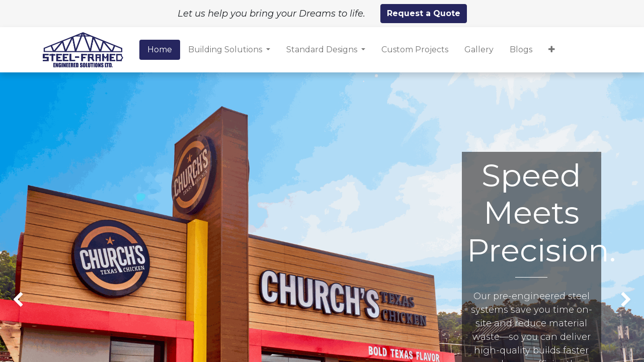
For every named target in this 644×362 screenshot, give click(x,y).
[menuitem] (160, 50)
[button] (552, 50)
